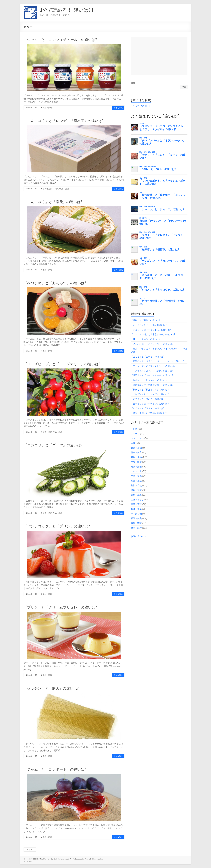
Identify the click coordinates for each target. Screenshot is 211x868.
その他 (45, 189)
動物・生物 (136, 457)
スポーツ (135, 434)
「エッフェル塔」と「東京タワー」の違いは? (153, 334)
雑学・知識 (54, 189)
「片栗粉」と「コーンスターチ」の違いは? (152, 375)
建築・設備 (136, 467)
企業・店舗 (136, 448)
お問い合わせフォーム (142, 536)
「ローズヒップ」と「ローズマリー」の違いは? (62, 364)
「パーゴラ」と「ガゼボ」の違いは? (149, 325)
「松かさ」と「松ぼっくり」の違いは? (150, 389)
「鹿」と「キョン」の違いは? (145, 339)
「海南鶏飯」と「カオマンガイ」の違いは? (152, 385)
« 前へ (30, 849)
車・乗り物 (136, 514)
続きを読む (118, 108)
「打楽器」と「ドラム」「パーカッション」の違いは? (157, 361)
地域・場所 (136, 462)
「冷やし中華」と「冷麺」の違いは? (149, 413)
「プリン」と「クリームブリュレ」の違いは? (60, 607)
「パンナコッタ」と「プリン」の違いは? (57, 526)
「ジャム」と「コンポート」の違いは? (55, 769)
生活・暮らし (137, 500)
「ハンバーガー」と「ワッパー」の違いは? (152, 344)
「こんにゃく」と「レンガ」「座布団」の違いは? (64, 121)
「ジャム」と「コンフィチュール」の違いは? (60, 40)
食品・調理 (47, 108)
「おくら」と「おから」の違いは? (148, 356)
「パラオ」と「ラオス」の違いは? (148, 408)
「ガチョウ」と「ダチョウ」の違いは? (150, 404)
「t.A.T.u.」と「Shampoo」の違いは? (149, 380)
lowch (30, 108)
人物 (133, 443)
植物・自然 (47, 432)
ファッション (137, 438)
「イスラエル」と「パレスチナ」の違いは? (152, 371)
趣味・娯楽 (136, 509)
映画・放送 (136, 481)
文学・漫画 (136, 476)
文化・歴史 (136, 471)
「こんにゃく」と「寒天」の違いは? (53, 202)
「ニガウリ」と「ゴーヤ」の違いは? (53, 445)
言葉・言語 (136, 504)
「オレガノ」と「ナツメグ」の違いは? (150, 394)
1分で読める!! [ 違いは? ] (66, 10)
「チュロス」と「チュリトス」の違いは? (151, 330)
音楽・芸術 (136, 523)
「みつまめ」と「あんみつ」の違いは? (55, 283)
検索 (133, 83)
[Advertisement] (159, 56)
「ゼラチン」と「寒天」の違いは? (51, 688)
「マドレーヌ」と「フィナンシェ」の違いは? (153, 366)
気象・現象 (136, 495)
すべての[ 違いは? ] (140, 106)
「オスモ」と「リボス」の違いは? (148, 399)
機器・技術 (136, 490)
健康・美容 (136, 452)
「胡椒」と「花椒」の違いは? (145, 320)
